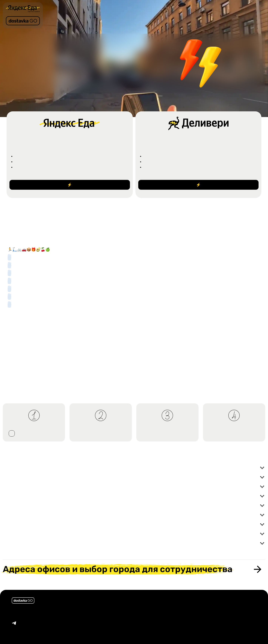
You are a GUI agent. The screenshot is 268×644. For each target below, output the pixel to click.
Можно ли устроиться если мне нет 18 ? (134, 477)
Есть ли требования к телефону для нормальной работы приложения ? (134, 543)
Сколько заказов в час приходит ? (134, 515)
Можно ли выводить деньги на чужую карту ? (134, 506)
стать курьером (12, 433)
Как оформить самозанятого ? (134, 496)
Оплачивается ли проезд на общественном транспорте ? (134, 534)
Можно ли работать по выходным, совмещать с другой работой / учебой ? (134, 468)
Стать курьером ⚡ (70, 185)
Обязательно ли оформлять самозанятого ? (134, 487)
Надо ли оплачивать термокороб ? (134, 525)
